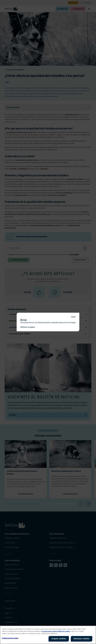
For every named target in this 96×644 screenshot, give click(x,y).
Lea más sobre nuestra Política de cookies (56, 631)
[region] (48, 635)
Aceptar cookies (59, 639)
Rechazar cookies (82, 639)
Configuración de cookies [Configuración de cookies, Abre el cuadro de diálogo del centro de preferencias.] (10, 638)
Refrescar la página (28, 327)
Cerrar (73, 317)
